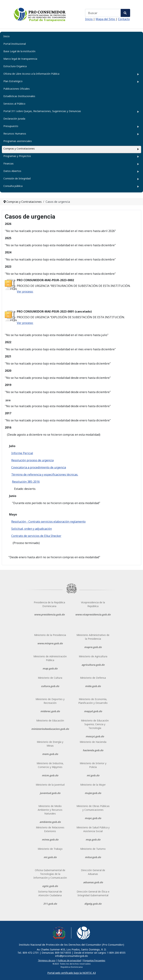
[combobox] (103, 13)
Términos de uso (47, 960)
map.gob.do (50, 668)
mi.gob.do (93, 775)
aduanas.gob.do (93, 882)
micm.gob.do (50, 775)
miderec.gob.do (50, 711)
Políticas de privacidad (69, 960)
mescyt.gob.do (95, 736)
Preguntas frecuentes (94, 960)
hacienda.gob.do (93, 750)
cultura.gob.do (50, 686)
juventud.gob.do (50, 793)
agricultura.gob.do (93, 665)
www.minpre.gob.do (50, 643)
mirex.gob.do (50, 840)
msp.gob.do (93, 840)
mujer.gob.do (93, 793)
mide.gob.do (93, 686)
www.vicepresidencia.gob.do (93, 614)
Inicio (89, 19)
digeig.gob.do (93, 904)
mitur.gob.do (93, 857)
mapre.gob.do (93, 647)
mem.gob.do (50, 754)
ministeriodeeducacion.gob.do (50, 729)
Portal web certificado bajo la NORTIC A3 (72, 973)
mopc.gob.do (93, 818)
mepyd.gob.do (93, 711)
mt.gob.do (50, 857)
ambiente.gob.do (50, 822)
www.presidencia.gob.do (49, 614)
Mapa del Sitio (106, 19)
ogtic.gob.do (50, 886)
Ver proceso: (25, 292)
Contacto (124, 19)
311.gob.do (50, 904)
